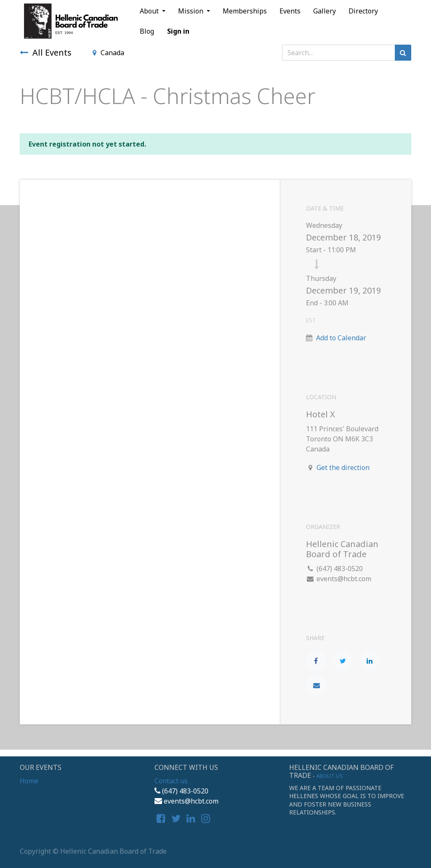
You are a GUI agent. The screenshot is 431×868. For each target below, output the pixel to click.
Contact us (171, 781)
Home (29, 781)
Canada (108, 53)
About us (330, 776)
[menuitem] (245, 11)
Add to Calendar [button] (341, 338)
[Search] (403, 53)
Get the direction (343, 467)
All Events (46, 52)
